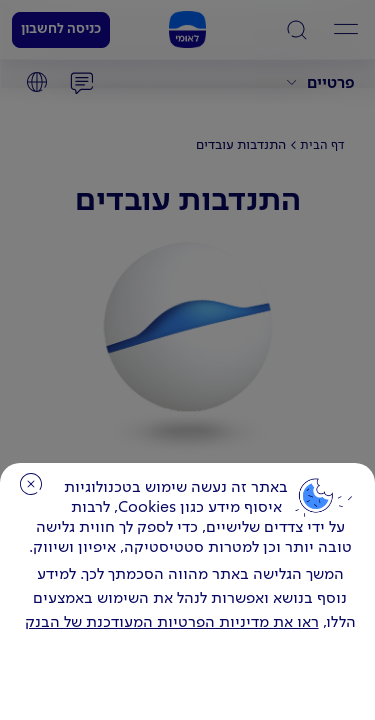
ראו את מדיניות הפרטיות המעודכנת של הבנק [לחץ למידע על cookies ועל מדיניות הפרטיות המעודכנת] (172, 623)
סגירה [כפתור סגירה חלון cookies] (31, 484)
